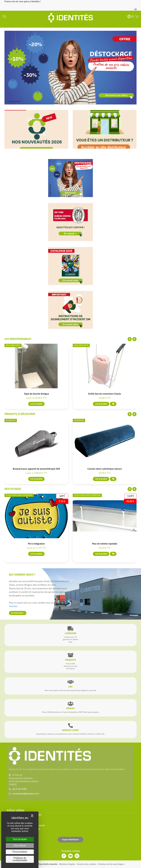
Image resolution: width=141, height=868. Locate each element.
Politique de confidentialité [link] (20, 859)
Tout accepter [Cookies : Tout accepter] (20, 839)
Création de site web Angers (111, 864)
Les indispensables (18, 339)
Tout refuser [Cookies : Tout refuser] (20, 845)
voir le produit (36, 404)
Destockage (13, 489)
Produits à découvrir (20, 414)
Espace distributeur (70, 840)
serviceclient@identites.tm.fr (26, 794)
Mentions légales (67, 864)
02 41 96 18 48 (19, 789)
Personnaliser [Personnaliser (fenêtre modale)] (20, 852)
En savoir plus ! (18, 613)
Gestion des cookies (87, 864)
